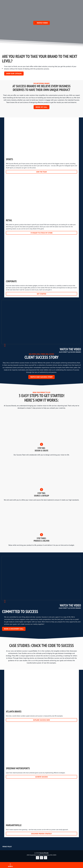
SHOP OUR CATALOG (14, 73)
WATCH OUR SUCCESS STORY (41, 377)
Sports (42, 145)
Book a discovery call (14, 629)
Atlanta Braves (42, 695)
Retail (42, 206)
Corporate (42, 267)
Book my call (41, 107)
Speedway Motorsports (42, 752)
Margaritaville (42, 809)
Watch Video (41, 23)
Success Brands (41, 843)
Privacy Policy (7, 847)
